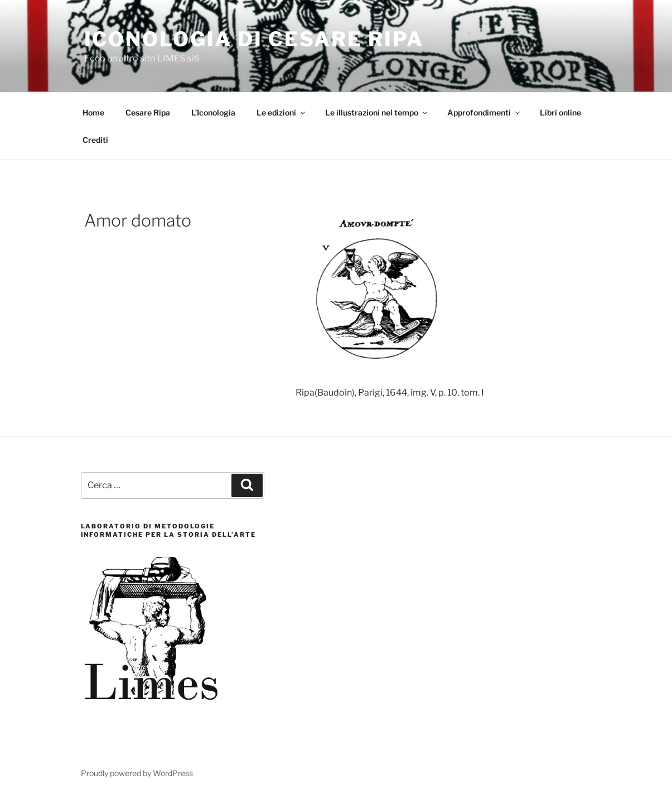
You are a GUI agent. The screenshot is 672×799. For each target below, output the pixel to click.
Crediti (95, 140)
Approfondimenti (484, 112)
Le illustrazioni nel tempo (377, 112)
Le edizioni (282, 112)
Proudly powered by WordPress (137, 773)
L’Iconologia (213, 112)
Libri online (560, 112)
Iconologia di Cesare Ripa (254, 39)
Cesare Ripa (148, 112)
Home (93, 112)
